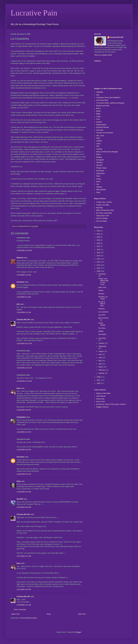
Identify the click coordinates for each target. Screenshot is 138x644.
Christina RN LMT (23, 320)
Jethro (98, 144)
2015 (99, 253)
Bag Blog (99, 208)
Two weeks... (103, 334)
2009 (99, 271)
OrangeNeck (21, 417)
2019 (99, 240)
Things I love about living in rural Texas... (103, 282)
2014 (99, 256)
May (100, 361)
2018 (99, 243)
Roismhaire (100, 171)
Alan (98, 95)
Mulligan (99, 157)
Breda (98, 111)
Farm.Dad (100, 130)
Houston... (102, 294)
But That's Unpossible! (104, 213)
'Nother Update (102, 324)
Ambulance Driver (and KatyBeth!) (108, 98)
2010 (99, 268)
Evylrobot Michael (103, 127)
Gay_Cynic (100, 136)
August (101, 351)
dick (18, 304)
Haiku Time (102, 287)
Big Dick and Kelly (103, 106)
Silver (98, 176)
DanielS (99, 122)
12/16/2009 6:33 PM (24, 492)
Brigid (98, 114)
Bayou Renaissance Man (105, 210)
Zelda (98, 192)
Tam (98, 184)
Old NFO (20, 499)
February (102, 370)
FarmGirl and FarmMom (105, 133)
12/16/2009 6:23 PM (24, 474)
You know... (102, 328)
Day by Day (100, 399)
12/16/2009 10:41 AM (24, 344)
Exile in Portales (102, 218)
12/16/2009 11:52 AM (24, 381)
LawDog (99, 149)
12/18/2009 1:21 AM (24, 605)
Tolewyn (99, 187)
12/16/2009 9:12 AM (24, 312)
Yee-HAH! (102, 315)
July (100, 354)
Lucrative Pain (34, 13)
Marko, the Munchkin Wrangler (107, 152)
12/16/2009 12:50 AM (24, 251)
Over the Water (102, 221)
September (103, 346)
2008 (99, 377)
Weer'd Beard (101, 190)
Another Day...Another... (105, 202)
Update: (101, 331)
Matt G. (99, 154)
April (100, 364)
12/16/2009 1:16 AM (24, 275)
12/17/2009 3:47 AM (24, 556)
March (101, 367)
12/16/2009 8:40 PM (24, 507)
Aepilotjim (100, 92)
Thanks (101, 291)
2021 (99, 234)
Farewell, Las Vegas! (103, 298)
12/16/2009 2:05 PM (24, 410)
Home (49, 614)
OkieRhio (99, 163)
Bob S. (99, 108)
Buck (19, 388)
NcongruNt (100, 160)
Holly (19, 481)
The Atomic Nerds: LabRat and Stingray (110, 103)
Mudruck (20, 258)
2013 (99, 259)
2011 (99, 265)
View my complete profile (103, 55)
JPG (98, 146)
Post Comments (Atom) (29, 618)
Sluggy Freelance (102, 407)
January (102, 373)
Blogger (78, 632)
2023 (99, 231)
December (102, 274)
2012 (99, 262)
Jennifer (99, 141)
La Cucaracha (103, 312)
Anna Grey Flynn (102, 100)
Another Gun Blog (103, 205)
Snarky (99, 179)
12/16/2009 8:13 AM (24, 297)
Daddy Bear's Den (103, 216)
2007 (99, 380)
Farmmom (20, 282)
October (102, 343)
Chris (98, 119)
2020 (99, 237)
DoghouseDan (101, 125)
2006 (99, 383)
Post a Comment (20, 610)
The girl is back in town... (102, 304)
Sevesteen (21, 457)
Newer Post (15, 614)
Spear (98, 182)
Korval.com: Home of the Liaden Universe (111, 404)
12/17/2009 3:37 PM (24, 590)
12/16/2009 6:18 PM (24, 450)
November (102, 338)
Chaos (99, 117)
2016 (99, 250)
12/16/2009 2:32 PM (24, 432)
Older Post (82, 614)
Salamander (101, 173)
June (101, 358)
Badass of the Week (103, 393)
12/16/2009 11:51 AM (24, 368)
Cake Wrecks (101, 396)
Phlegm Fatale (101, 168)
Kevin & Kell (101, 402)
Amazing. (102, 309)
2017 (99, 246)
